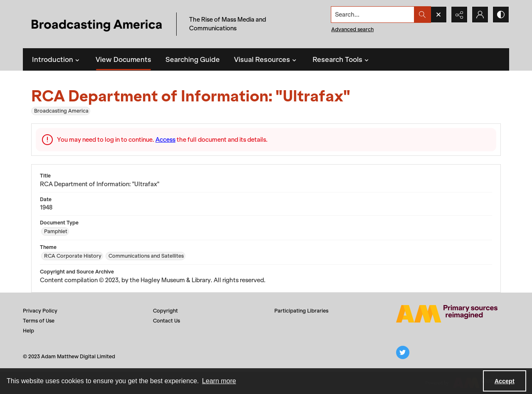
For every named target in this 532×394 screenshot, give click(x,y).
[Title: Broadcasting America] (97, 24)
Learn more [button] (219, 381)
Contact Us (166, 321)
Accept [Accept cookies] (505, 381)
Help (28, 331)
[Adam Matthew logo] (447, 314)
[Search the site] (373, 15)
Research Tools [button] (342, 59)
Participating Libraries (301, 311)
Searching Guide (193, 59)
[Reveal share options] (459, 15)
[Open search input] (438, 15)
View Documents (123, 59)
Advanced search (352, 29)
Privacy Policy (40, 311)
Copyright (165, 311)
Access (165, 140)
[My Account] (480, 15)
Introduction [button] (57, 59)
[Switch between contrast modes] (501, 15)
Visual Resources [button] (266, 59)
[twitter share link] (403, 352)
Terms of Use (39, 321)
